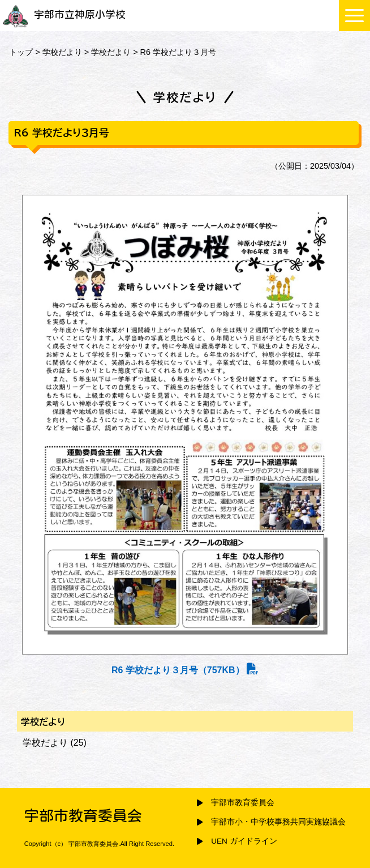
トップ (21, 52)
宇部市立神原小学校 (64, 14)
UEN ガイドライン (244, 841)
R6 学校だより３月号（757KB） (185, 670)
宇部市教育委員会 (243, 803)
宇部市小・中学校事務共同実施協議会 (278, 822)
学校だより (62, 52)
